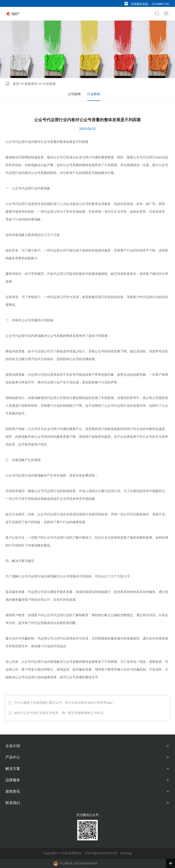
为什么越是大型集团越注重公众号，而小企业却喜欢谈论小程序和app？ (65, 703)
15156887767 (160, 4)
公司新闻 (74, 94)
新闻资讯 (31, 84)
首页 (16, 84)
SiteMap (126, 853)
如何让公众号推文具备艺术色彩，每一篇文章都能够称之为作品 (59, 713)
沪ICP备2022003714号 (101, 853)
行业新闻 (49, 84)
